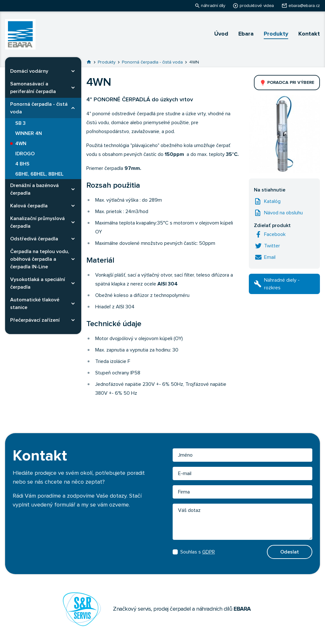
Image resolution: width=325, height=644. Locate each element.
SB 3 (20, 123)
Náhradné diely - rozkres (282, 284)
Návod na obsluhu (283, 213)
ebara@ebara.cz (304, 6)
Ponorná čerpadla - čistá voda (39, 108)
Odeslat (290, 552)
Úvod (221, 34)
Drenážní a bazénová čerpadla (34, 189)
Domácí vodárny (29, 71)
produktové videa (257, 6)
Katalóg (272, 201)
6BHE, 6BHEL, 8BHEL (39, 174)
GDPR (209, 552)
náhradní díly (213, 6)
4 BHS (22, 164)
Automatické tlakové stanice (35, 304)
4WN (21, 144)
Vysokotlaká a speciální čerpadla (38, 283)
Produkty (276, 34)
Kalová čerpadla (29, 206)
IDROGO (25, 154)
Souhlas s (194, 552)
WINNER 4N (29, 133)
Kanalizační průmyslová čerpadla (37, 222)
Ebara (246, 34)
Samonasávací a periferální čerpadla (33, 88)
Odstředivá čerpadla (34, 239)
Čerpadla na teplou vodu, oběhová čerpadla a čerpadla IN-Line (40, 259)
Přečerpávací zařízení (35, 320)
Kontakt (309, 34)
